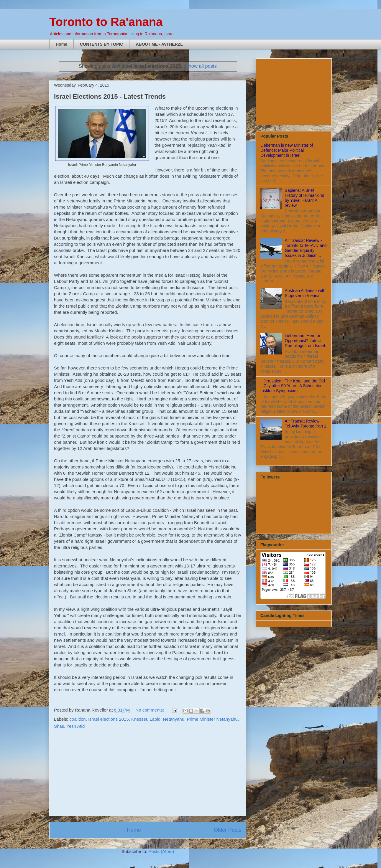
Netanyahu (174, 719)
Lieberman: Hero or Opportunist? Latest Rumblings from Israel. (306, 341)
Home (61, 44)
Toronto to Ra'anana (106, 22)
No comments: (150, 710)
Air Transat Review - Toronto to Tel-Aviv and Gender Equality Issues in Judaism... (306, 248)
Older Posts (228, 830)
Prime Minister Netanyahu (212, 719)
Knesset (139, 719)
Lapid (155, 719)
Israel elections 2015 (109, 719)
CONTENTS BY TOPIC (102, 44)
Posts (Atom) (161, 851)
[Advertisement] (148, 774)
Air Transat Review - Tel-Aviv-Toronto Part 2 (306, 424)
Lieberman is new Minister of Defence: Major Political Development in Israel (287, 150)
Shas (59, 726)
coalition (78, 719)
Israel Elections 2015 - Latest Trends (110, 96)
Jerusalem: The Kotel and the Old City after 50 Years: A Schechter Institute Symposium (293, 386)
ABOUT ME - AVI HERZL (159, 44)
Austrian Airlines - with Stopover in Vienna (305, 293)
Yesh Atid (75, 726)
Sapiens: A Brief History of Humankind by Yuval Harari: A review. (305, 198)
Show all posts (201, 66)
